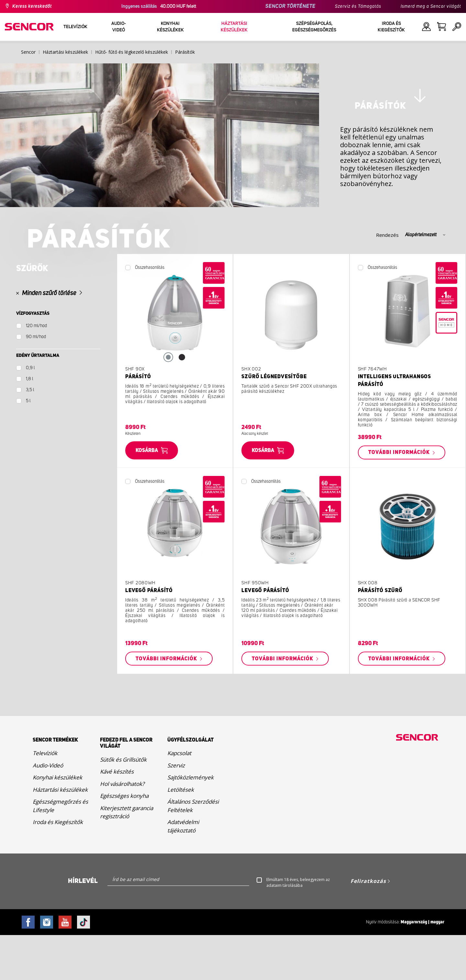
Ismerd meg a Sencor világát (431, 6)
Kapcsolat (179, 798)
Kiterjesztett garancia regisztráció (127, 857)
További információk (400, 497)
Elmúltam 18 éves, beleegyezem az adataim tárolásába (298, 927)
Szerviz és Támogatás (358, 6)
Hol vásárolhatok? (122, 828)
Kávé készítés (117, 816)
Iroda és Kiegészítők (58, 867)
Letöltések (181, 834)
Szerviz (176, 810)
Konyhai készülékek (57, 822)
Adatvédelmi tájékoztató (183, 871)
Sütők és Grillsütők (123, 804)
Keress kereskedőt (32, 6)
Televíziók (45, 798)
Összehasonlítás (150, 312)
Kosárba (147, 495)
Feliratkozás (368, 926)
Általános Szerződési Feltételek (193, 851)
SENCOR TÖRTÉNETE (290, 6)
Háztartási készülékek (60, 834)
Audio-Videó (48, 810)
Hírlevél (83, 926)
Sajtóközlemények (190, 822)
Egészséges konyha (124, 840)
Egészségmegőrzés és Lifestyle (60, 851)
